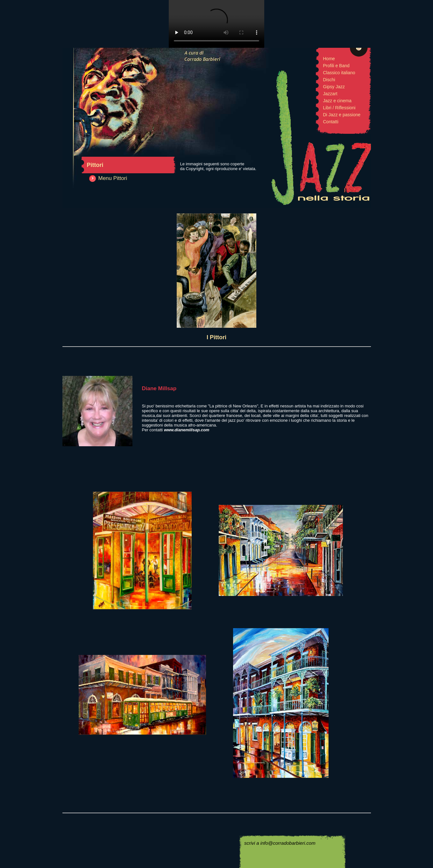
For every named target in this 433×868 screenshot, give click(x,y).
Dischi (329, 80)
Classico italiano (339, 73)
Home (329, 59)
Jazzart (330, 94)
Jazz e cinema (337, 101)
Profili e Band (336, 66)
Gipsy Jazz (334, 87)
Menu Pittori (113, 178)
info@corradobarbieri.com (288, 843)
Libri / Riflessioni (339, 108)
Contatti (331, 122)
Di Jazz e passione (342, 115)
